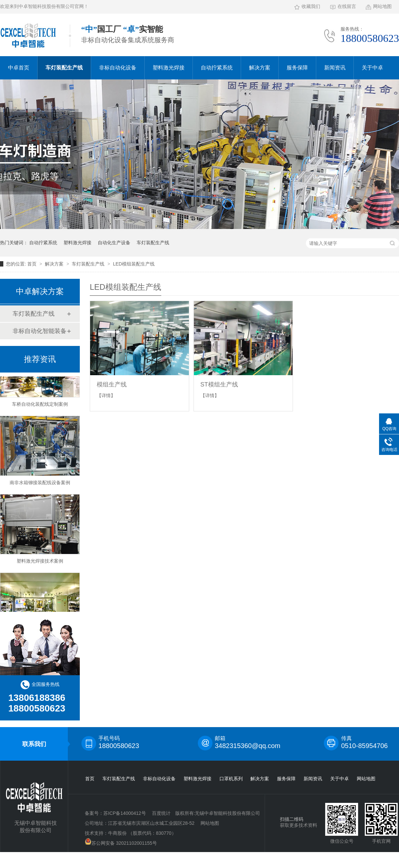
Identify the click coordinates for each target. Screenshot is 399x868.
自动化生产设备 (114, 243)
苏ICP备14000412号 (125, 813)
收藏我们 (311, 6)
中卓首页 (19, 68)
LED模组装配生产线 (134, 264)
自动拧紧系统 (217, 68)
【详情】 (106, 395)
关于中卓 (372, 68)
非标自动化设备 (118, 68)
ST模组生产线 (219, 384)
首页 (33, 264)
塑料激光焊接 (169, 68)
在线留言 (347, 6)
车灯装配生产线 (64, 68)
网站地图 (382, 6)
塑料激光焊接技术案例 (40, 562)
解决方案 (260, 68)
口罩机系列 (231, 779)
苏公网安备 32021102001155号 (121, 842)
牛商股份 (117, 833)
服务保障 (297, 68)
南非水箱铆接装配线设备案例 (40, 484)
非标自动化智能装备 (40, 331)
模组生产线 (112, 384)
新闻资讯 (335, 68)
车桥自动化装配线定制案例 (40, 405)
